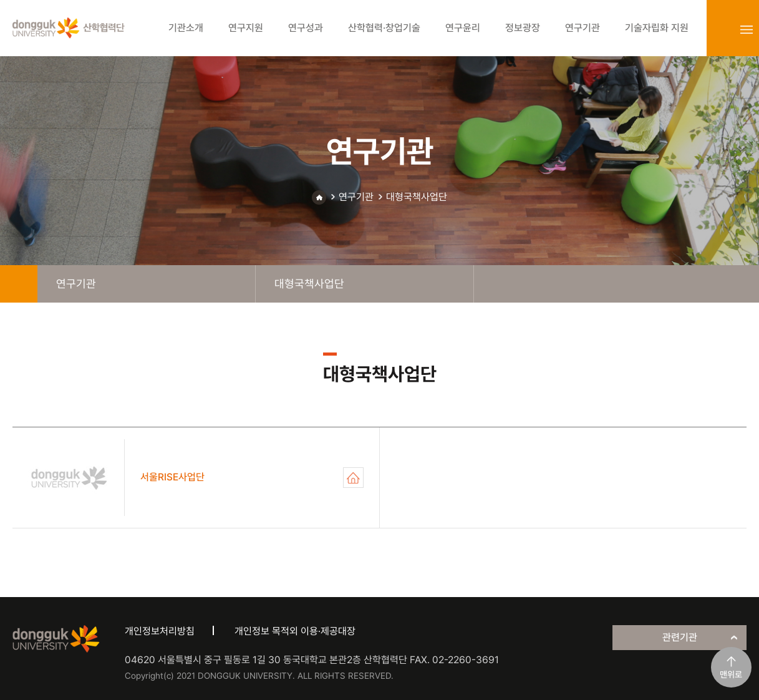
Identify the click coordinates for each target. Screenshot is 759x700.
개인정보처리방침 (160, 631)
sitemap (747, 29)
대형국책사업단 (417, 197)
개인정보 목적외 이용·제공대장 (295, 631)
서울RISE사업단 (353, 478)
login (719, 29)
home (19, 284)
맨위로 (731, 674)
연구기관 (356, 197)
